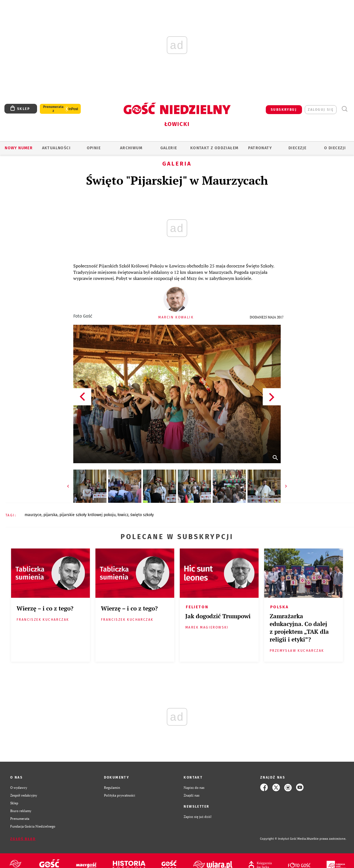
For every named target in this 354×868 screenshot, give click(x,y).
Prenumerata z (53, 109)
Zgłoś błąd (23, 839)
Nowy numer (19, 148)
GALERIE (169, 148)
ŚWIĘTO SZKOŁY (142, 515)
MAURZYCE (33, 515)
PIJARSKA (50, 515)
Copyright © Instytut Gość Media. (283, 839)
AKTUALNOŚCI (56, 148)
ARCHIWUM (131, 148)
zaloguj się (321, 110)
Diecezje (297, 148)
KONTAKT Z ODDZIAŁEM (214, 148)
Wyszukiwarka (344, 109)
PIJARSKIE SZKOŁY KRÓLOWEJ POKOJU (88, 515)
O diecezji (335, 148)
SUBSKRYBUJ (284, 110)
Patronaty (260, 148)
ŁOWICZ (123, 515)
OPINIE (94, 148)
